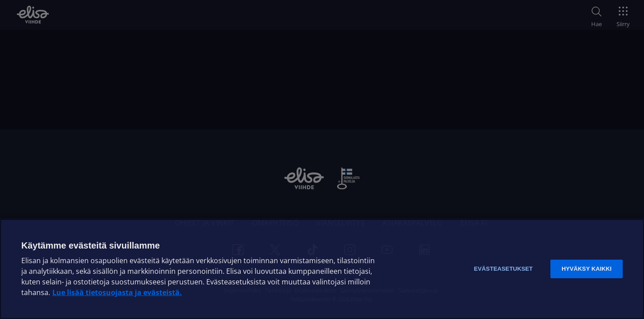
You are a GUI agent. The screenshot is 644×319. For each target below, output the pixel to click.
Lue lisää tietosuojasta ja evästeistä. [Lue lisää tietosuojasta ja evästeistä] (117, 292)
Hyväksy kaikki (587, 269)
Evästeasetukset (503, 269)
